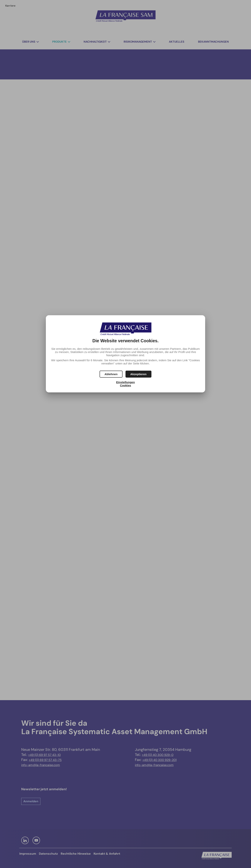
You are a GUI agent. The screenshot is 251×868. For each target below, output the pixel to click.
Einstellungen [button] (125, 382)
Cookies (125, 385)
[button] (138, 374)
